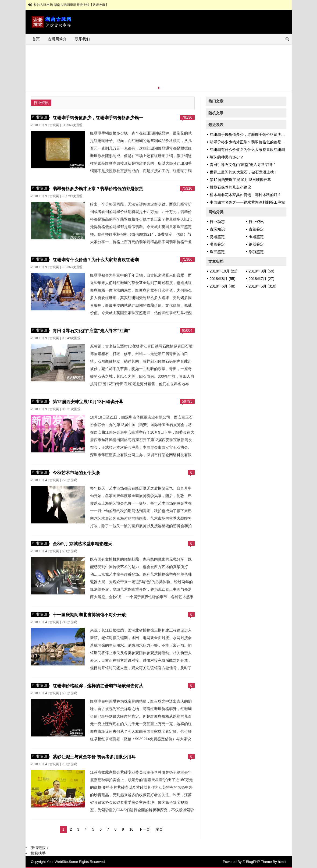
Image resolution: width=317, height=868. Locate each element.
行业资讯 (40, 117)
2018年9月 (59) (262, 271)
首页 (36, 39)
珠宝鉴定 (217, 252)
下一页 (144, 829)
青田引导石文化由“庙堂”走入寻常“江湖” (92, 331)
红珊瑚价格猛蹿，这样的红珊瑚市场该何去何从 (98, 686)
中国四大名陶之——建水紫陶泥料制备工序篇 (247, 202)
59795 (187, 401)
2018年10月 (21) (224, 271)
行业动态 (217, 222)
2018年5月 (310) (263, 286)
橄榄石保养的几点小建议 (230, 187)
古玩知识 (217, 229)
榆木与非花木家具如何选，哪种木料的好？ (245, 195)
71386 (187, 259)
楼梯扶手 (38, 853)
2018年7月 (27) (262, 279)
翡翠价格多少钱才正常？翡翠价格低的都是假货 (98, 189)
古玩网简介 (57, 39)
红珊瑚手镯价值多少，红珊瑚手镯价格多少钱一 (98, 118)
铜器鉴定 (256, 244)
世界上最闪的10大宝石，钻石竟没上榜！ (244, 172)
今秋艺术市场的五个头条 (76, 473)
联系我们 (82, 39)
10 (131, 829)
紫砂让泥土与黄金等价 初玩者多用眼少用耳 (94, 757)
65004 (187, 330)
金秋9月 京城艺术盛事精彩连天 (83, 544)
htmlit (282, 862)
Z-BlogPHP (251, 862)
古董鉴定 (256, 229)
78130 (187, 117)
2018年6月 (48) (223, 286)
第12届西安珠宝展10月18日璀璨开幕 (88, 402)
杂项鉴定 (256, 252)
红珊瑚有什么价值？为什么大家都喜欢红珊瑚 (96, 260)
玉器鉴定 (256, 237)
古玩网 (54, 125)
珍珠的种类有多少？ (227, 157)
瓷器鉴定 (217, 237)
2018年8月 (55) (223, 279)
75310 (187, 188)
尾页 (159, 829)
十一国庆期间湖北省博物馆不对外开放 (89, 615)
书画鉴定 (217, 244)
